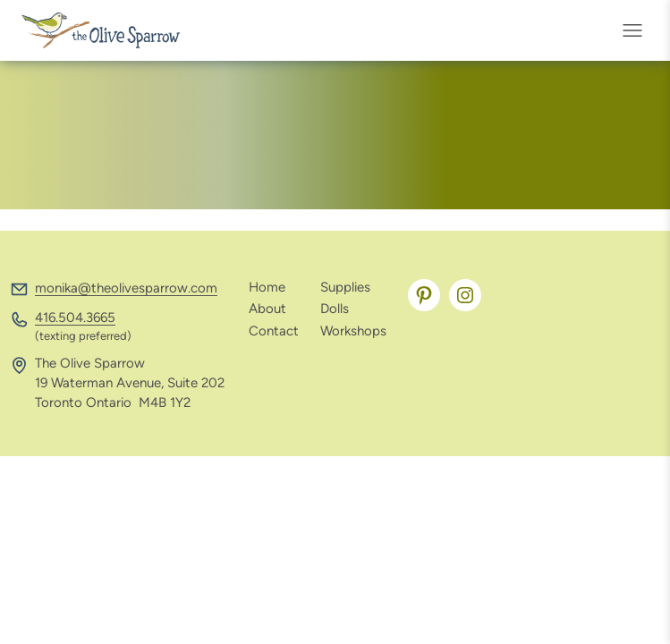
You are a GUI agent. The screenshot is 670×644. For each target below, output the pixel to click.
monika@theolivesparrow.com (126, 288)
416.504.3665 (75, 318)
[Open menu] (638, 30)
